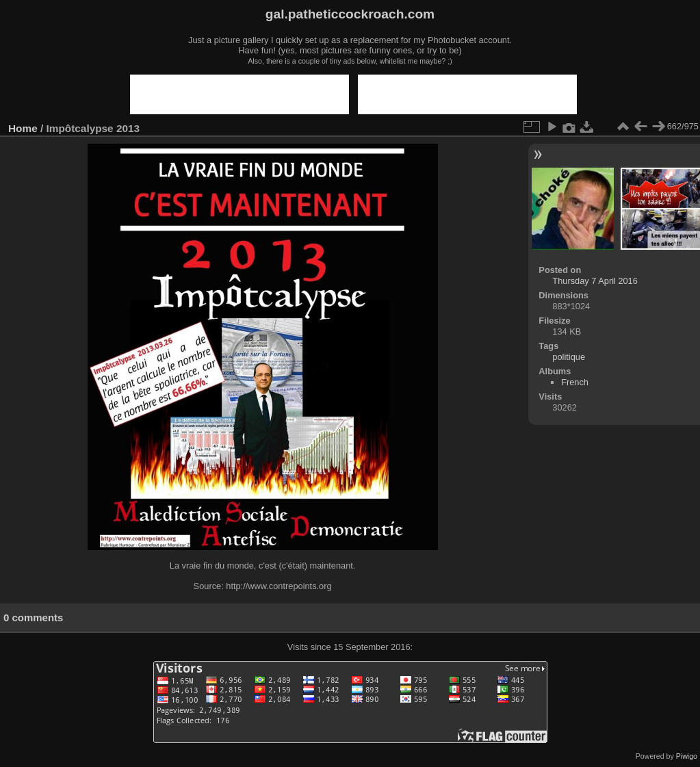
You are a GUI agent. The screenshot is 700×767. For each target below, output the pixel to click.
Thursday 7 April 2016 (595, 281)
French (575, 382)
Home (23, 128)
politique (569, 357)
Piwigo (687, 756)
